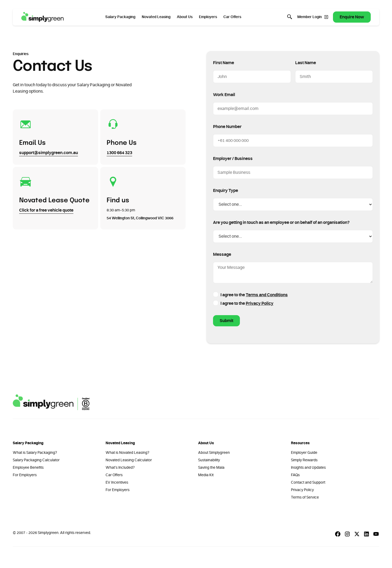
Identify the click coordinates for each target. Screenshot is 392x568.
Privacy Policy (260, 303)
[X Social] (357, 534)
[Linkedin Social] (366, 534)
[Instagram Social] (347, 534)
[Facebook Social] (338, 534)
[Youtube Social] (376, 534)
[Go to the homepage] (51, 402)
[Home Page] (43, 17)
